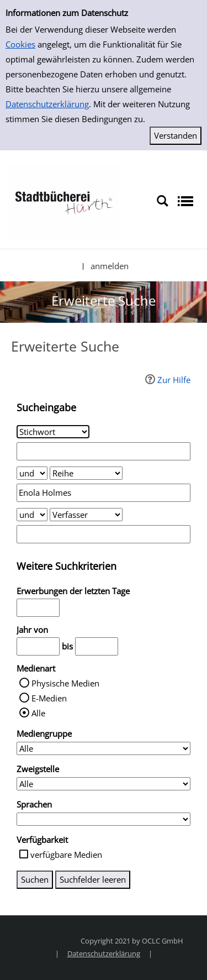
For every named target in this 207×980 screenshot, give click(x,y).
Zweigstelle (38, 769)
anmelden (110, 266)
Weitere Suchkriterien (67, 566)
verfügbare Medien (66, 855)
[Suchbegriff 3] (104, 534)
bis (67, 646)
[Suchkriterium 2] (86, 473)
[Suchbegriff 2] (104, 493)
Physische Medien (65, 683)
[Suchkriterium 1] (53, 432)
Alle (38, 713)
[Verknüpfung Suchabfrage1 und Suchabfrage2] (32, 473)
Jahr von (32, 630)
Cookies (20, 44)
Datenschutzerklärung (47, 104)
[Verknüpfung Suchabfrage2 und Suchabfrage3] (32, 515)
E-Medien (49, 698)
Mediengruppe (44, 733)
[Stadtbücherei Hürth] (63, 200)
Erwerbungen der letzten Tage (73, 591)
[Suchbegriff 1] (104, 451)
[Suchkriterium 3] (86, 515)
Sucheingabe (46, 407)
